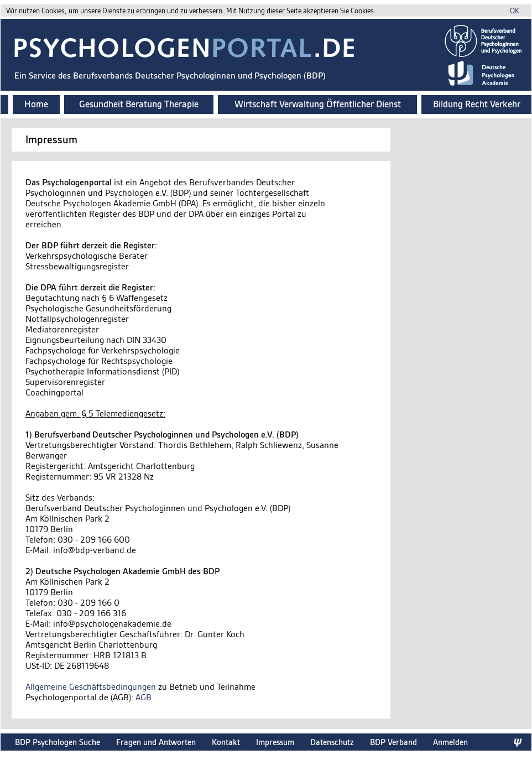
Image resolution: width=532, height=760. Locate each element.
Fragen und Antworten (156, 742)
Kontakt (226, 742)
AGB (144, 697)
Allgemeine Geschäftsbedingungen (91, 687)
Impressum (275, 742)
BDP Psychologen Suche (58, 742)
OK (515, 11)
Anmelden (450, 742)
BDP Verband (393, 742)
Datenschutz (332, 742)
